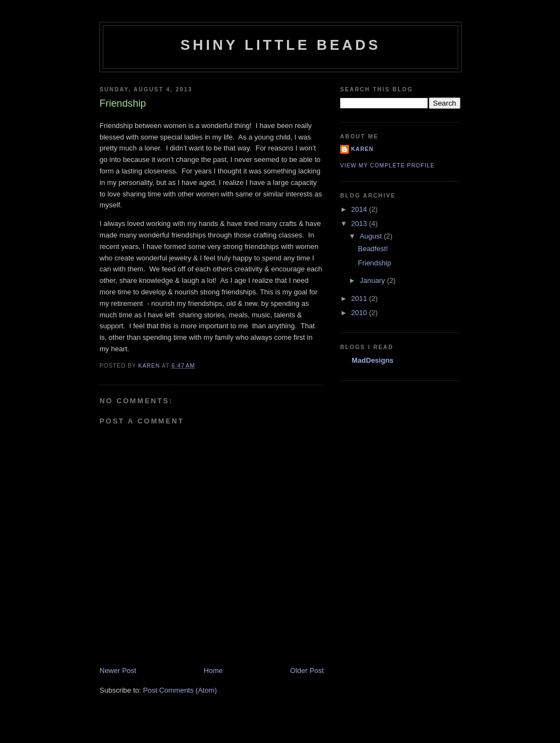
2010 (360, 313)
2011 (360, 298)
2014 (360, 209)
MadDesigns (373, 360)
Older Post (307, 671)
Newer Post (118, 671)
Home (214, 671)
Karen (362, 149)
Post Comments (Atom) (180, 690)
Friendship (374, 263)
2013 (360, 224)
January (374, 280)
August (372, 236)
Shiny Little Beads (281, 45)
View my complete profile (387, 166)
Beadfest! (373, 249)
